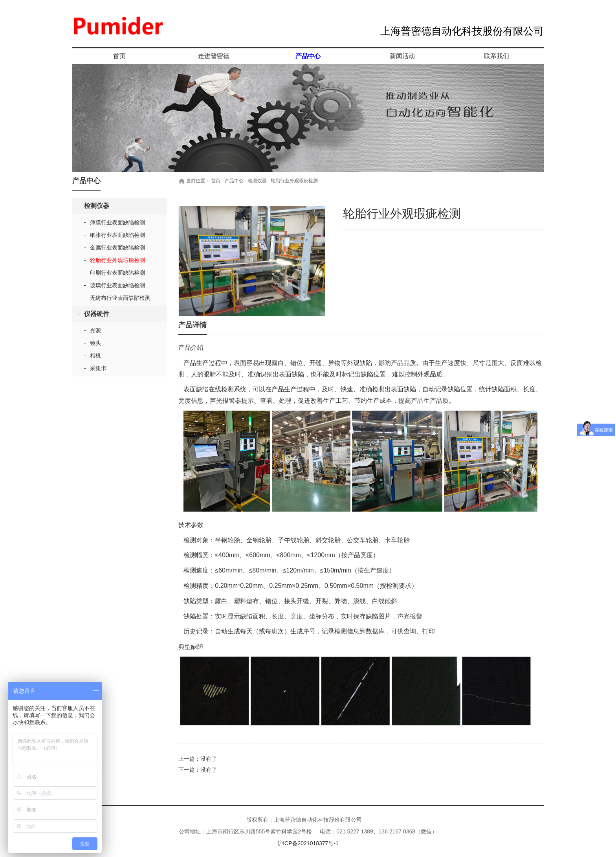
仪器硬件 (97, 314)
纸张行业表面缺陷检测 (117, 235)
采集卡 (98, 368)
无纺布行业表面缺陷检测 (120, 298)
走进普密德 (214, 56)
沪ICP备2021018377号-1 (308, 843)
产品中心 (308, 56)
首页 (119, 56)
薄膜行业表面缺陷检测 (117, 222)
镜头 (95, 343)
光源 (95, 330)
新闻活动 (402, 56)
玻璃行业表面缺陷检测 (117, 285)
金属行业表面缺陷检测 (117, 248)
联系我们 (497, 56)
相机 (95, 356)
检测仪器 (97, 206)
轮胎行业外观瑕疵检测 (117, 260)
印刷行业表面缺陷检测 (117, 273)
